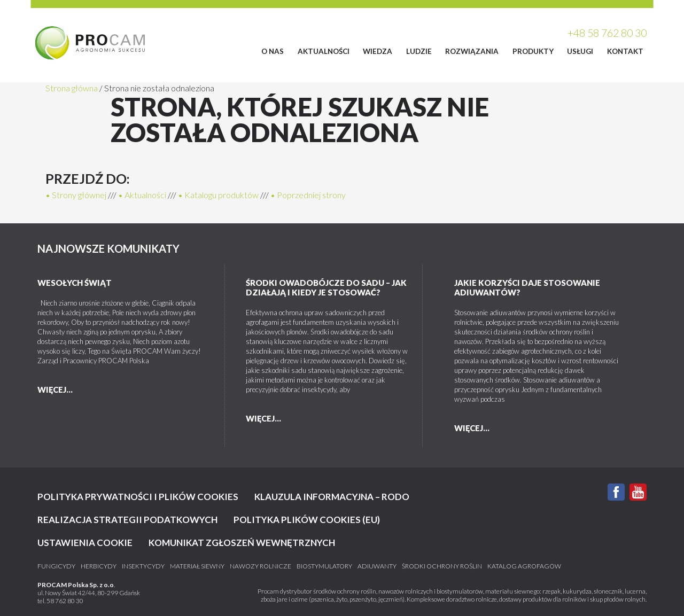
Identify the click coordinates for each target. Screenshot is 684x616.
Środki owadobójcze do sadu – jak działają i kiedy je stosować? (326, 287)
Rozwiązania (472, 51)
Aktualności (324, 51)
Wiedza (378, 51)
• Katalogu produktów (218, 195)
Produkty (533, 51)
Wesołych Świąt (75, 283)
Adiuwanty (377, 566)
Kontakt (625, 51)
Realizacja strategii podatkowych (127, 520)
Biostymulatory (324, 566)
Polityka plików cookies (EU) (307, 520)
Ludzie (419, 51)
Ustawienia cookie (85, 543)
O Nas (273, 51)
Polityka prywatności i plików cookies (138, 497)
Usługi (580, 51)
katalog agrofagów (524, 566)
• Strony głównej (76, 195)
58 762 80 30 (65, 601)
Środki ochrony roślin (442, 566)
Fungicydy (56, 566)
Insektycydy (143, 566)
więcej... (55, 389)
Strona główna (72, 88)
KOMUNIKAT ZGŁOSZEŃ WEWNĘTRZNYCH (242, 543)
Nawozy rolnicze (261, 566)
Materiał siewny (197, 566)
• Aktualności (142, 195)
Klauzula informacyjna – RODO (332, 497)
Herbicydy (99, 566)
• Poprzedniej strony (308, 195)
